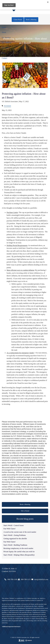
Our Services (6, 37)
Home (4, 27)
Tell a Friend (25, 511)
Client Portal (18, 20)
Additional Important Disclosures (11, 627)
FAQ (3, 53)
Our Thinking (6, 43)
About (4, 32)
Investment (7, 106)
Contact (4, 58)
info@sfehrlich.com (41, 579)
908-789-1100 (12, 579)
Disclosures (6, 48)
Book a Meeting (31, 20)
